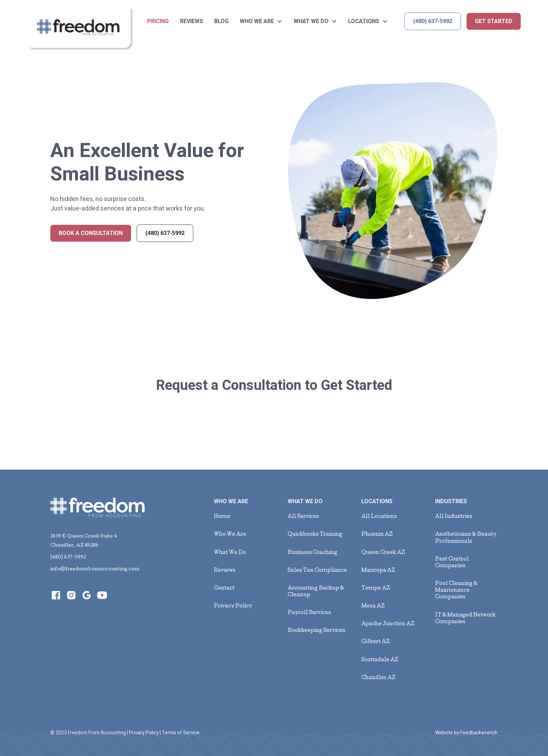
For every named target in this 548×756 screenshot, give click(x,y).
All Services (303, 517)
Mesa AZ (373, 606)
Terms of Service (181, 733)
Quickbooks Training (315, 535)
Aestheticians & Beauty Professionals (466, 538)
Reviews (192, 21)
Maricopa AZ (378, 571)
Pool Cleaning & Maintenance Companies (456, 591)
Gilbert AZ (376, 642)
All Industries (454, 517)
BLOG (221, 21)
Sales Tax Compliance (317, 571)
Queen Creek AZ (383, 553)
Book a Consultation (91, 233)
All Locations (379, 517)
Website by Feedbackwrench (466, 733)
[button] (261, 21)
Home (222, 517)
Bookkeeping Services (316, 631)
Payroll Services (309, 613)
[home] (80, 29)
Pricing (158, 21)
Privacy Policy (233, 606)
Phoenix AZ (377, 535)
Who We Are (230, 535)
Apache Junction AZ (388, 624)
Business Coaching (312, 553)
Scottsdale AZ (380, 660)
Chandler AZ (378, 678)
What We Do (230, 553)
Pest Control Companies (452, 563)
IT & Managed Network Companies (465, 619)
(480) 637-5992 (433, 21)
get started (494, 21)
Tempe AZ (376, 589)
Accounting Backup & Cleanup (316, 592)
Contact (224, 589)
